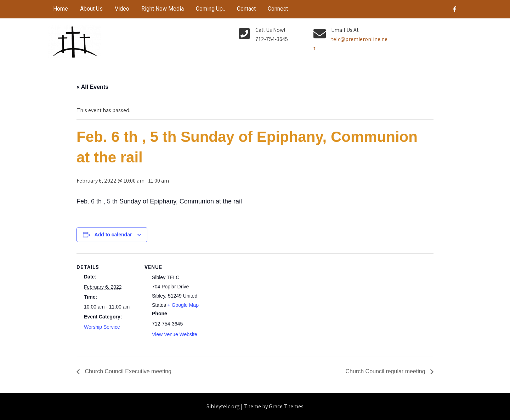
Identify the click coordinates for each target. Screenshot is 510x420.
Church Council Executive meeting (127, 371)
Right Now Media (163, 9)
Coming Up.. (210, 9)
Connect (278, 9)
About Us (91, 9)
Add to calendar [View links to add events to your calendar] (113, 235)
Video (122, 9)
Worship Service (102, 327)
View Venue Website (175, 334)
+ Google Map (183, 305)
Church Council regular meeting (386, 371)
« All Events (92, 87)
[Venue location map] (250, 302)
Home (61, 9)
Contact (246, 9)
